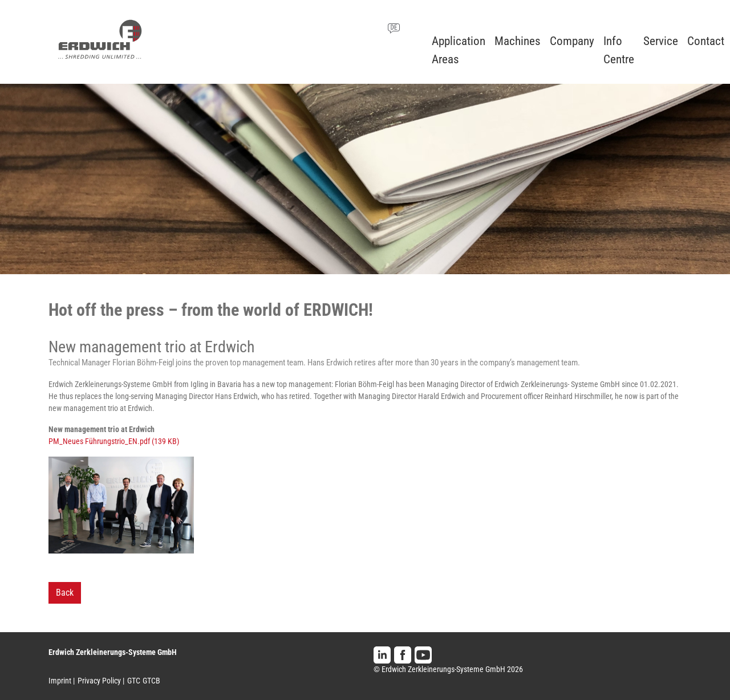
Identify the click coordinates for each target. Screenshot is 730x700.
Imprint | (62, 681)
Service (661, 41)
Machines (518, 41)
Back (65, 593)
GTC (134, 681)
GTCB (151, 681)
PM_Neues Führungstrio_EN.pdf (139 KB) (114, 441)
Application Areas (459, 50)
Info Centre (619, 50)
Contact (706, 41)
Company (572, 41)
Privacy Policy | (101, 681)
